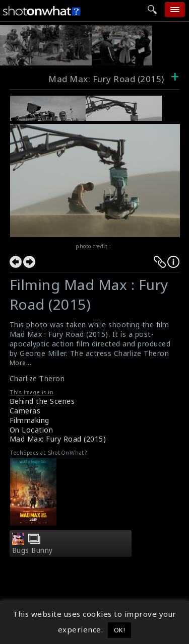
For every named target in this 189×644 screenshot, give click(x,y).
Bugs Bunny (33, 550)
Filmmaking (29, 420)
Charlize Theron (37, 378)
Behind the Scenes (42, 401)
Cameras (25, 411)
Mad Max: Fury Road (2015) (58, 439)
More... (21, 363)
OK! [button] (120, 630)
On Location (31, 430)
